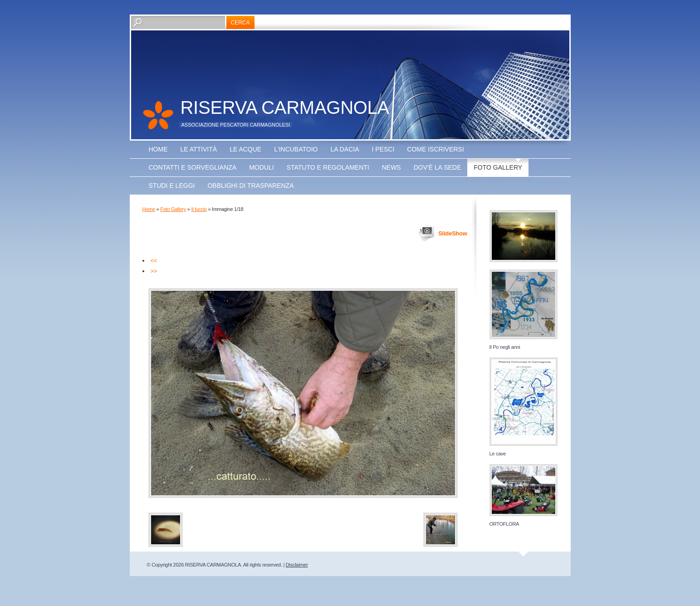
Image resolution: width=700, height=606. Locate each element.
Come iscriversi (435, 149)
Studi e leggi (172, 186)
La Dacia (345, 149)
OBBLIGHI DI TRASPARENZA (250, 186)
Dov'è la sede (438, 167)
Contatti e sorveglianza (193, 167)
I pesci (383, 149)
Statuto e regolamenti (328, 167)
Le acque (245, 149)
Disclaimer (297, 565)
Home (158, 149)
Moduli (261, 167)
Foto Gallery (498, 167)
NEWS (392, 167)
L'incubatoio (296, 149)
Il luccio (199, 209)
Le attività (199, 149)
